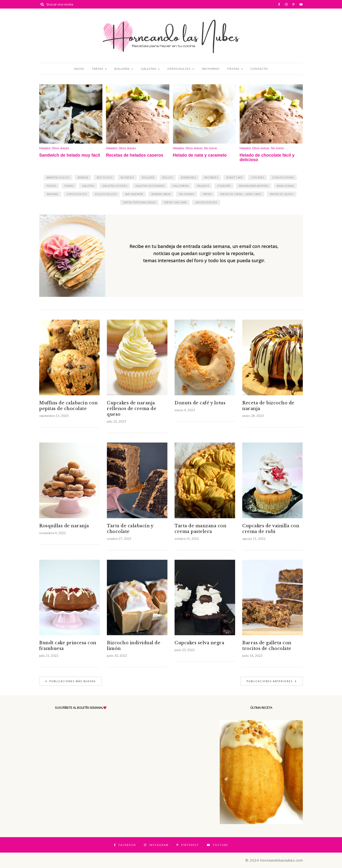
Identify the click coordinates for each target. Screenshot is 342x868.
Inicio (79, 69)
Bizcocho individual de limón (134, 646)
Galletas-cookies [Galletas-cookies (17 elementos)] (115, 186)
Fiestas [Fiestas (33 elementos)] (51, 186)
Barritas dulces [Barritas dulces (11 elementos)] (58, 177)
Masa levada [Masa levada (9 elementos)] (285, 186)
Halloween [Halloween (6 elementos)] (181, 186)
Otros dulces (179, 69)
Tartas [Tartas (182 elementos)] (207, 194)
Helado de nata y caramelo (200, 155)
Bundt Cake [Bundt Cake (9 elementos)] (234, 177)
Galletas (148, 69)
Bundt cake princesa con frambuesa (68, 646)
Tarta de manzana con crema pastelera (200, 529)
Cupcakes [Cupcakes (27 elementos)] (257, 177)
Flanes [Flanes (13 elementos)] (69, 186)
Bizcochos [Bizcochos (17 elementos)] (105, 177)
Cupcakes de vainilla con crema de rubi (271, 529)
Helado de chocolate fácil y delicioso (267, 158)
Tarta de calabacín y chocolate (130, 529)
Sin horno (211, 69)
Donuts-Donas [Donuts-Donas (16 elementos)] (283, 177)
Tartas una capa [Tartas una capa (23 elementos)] (175, 202)
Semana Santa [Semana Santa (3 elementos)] (161, 194)
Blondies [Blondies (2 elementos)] (127, 177)
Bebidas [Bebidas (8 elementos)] (83, 177)
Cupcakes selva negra (199, 643)
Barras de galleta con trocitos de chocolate (267, 646)
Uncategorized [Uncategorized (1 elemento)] (206, 202)
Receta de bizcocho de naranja (268, 406)
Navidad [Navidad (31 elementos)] (53, 194)
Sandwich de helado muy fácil (70, 155)
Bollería (122, 69)
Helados (45, 148)
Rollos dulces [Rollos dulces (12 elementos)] (106, 194)
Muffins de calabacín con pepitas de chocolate (68, 406)
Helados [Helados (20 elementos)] (203, 186)
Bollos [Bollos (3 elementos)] (168, 177)
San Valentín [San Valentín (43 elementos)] (134, 194)
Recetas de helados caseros (135, 155)
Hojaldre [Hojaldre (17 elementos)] (224, 186)
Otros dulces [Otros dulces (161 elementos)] (77, 194)
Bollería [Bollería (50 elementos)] (148, 177)
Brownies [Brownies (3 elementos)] (211, 177)
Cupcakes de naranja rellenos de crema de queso (132, 409)
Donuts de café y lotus (200, 403)
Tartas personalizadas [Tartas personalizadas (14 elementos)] (139, 202)
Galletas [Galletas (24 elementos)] (88, 186)
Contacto (259, 69)
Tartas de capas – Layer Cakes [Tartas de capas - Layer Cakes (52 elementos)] (241, 194)
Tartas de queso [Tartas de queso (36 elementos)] (282, 194)
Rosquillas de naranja (64, 526)
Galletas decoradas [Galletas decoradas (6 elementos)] (150, 186)
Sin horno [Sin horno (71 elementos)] (187, 194)
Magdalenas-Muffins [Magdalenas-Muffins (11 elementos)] (254, 186)
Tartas (97, 69)
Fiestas (233, 69)
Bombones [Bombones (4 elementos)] (188, 177)
